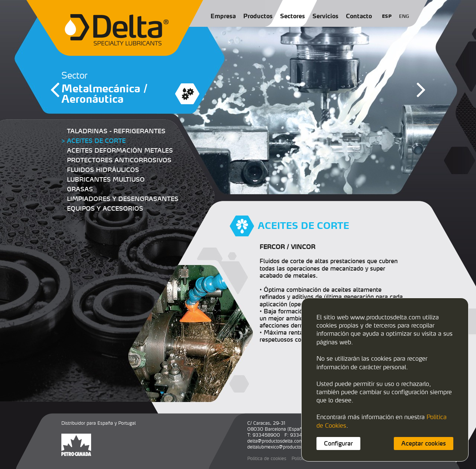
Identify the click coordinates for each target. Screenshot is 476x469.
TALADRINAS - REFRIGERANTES (116, 131)
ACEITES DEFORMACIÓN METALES (120, 150)
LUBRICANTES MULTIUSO (106, 179)
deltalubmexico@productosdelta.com (286, 447)
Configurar (338, 443)
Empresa (223, 16)
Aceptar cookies (424, 443)
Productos (258, 16)
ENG (404, 16)
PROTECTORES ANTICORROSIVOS (119, 160)
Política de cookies (267, 458)
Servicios (325, 16)
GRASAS (80, 189)
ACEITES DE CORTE (96, 141)
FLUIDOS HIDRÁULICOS (103, 170)
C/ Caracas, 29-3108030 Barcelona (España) (277, 426)
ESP (387, 16)
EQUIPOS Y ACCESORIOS (105, 208)
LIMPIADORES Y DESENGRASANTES (123, 199)
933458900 (266, 435)
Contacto (359, 16)
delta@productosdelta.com (275, 441)
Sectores (292, 16)
